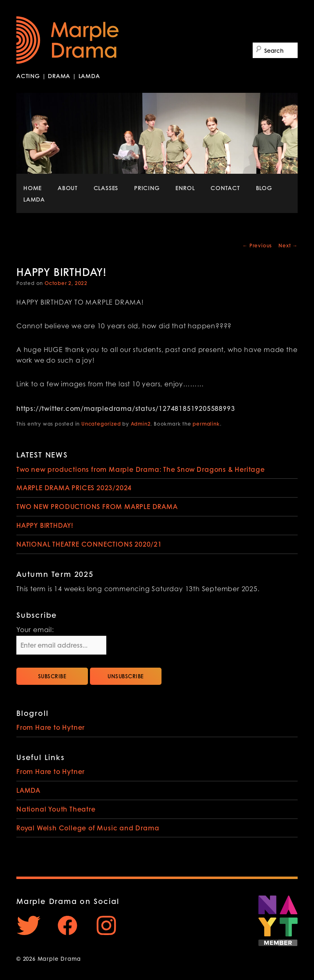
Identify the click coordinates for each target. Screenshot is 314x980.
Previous (257, 246)
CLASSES (106, 188)
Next (288, 246)
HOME (33, 188)
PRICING (147, 188)
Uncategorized (101, 424)
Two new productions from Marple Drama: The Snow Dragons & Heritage (141, 469)
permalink (206, 424)
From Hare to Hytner (50, 727)
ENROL (185, 188)
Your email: (35, 630)
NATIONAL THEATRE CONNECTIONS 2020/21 (89, 544)
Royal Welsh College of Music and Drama (88, 828)
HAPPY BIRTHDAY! (45, 525)
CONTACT (225, 188)
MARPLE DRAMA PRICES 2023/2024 (74, 488)
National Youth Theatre (56, 809)
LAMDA (34, 199)
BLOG (264, 188)
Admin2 (141, 424)
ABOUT (68, 188)
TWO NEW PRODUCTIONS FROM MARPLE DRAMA (97, 506)
